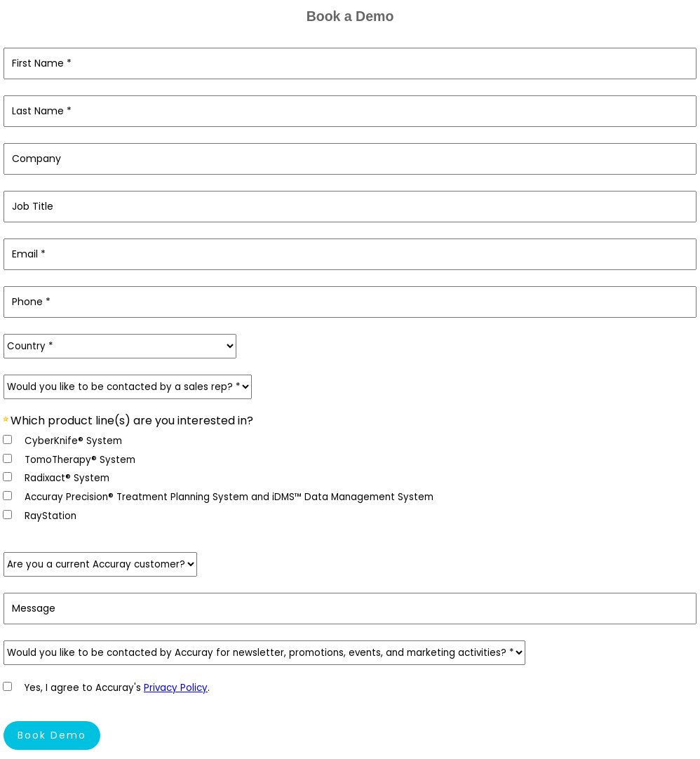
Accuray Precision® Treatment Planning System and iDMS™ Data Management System (229, 497)
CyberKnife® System (73, 441)
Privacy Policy (176, 688)
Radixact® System (67, 478)
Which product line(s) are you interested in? (132, 420)
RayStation (51, 516)
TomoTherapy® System (80, 460)
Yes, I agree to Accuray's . (117, 688)
